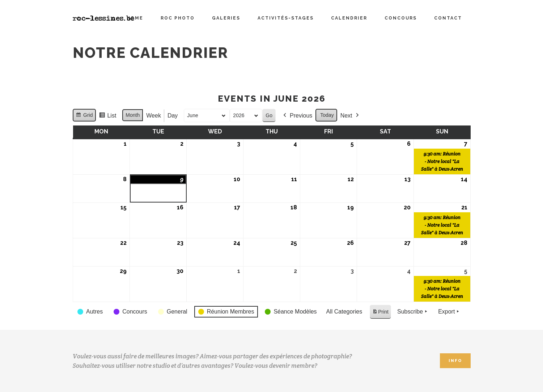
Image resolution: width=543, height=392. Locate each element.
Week (154, 116)
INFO (455, 361)
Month (133, 115)
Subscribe (413, 312)
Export (449, 312)
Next (350, 116)
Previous (297, 116)
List (107, 117)
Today (327, 115)
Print (380, 313)
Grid (84, 116)
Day (172, 116)
